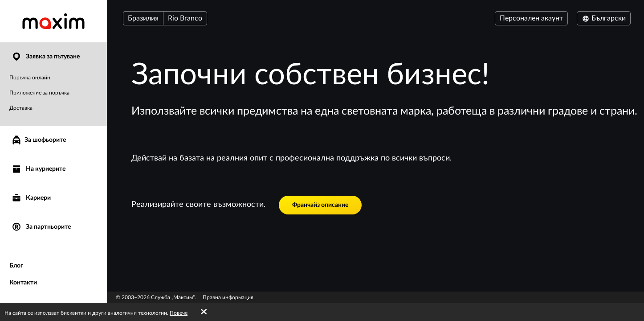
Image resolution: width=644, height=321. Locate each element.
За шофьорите (39, 140)
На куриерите (38, 169)
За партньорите (41, 227)
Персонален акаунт (531, 18)
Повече (179, 313)
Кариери (31, 198)
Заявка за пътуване (45, 57)
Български (604, 18)
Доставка (21, 108)
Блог (16, 266)
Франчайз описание (320, 205)
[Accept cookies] (204, 312)
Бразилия (143, 18)
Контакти (23, 283)
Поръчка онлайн (30, 78)
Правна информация (228, 297)
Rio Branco (185, 18)
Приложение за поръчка (39, 93)
